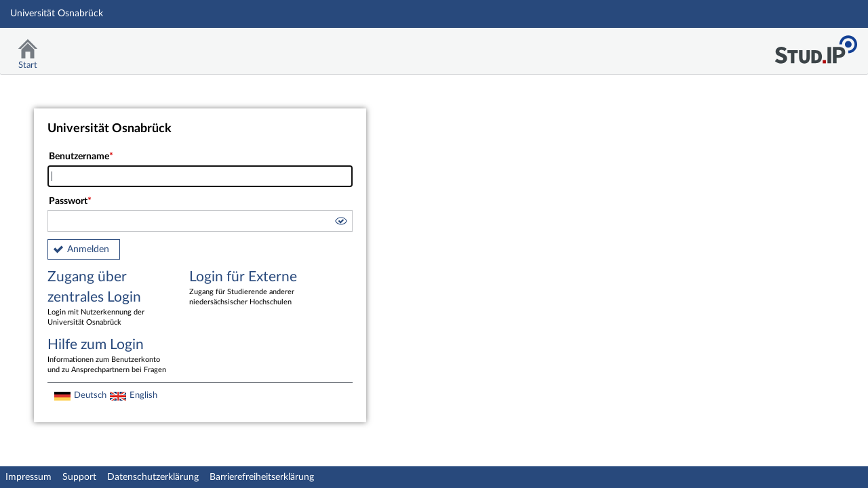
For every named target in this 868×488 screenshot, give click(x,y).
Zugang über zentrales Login (108, 299)
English (143, 395)
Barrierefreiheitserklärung (262, 477)
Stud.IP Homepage (816, 46)
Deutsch (90, 395)
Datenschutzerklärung (153, 477)
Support (79, 477)
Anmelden (88, 249)
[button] (340, 223)
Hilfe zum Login (108, 357)
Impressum (28, 477)
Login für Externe (250, 289)
